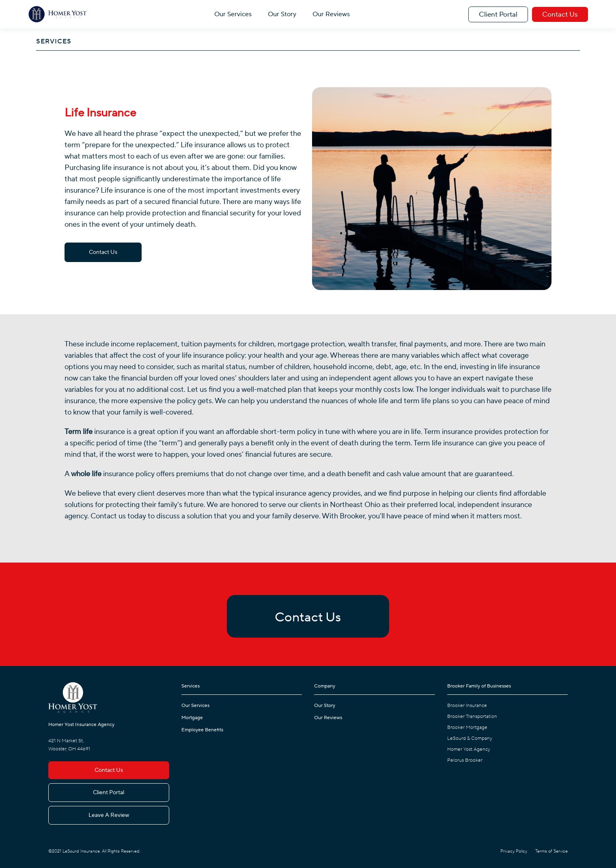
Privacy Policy (514, 851)
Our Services (233, 14)
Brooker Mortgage (467, 727)
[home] (57, 14)
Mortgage (192, 718)
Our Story (282, 14)
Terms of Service (551, 851)
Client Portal (498, 15)
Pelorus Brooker (465, 760)
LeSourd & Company (470, 738)
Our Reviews (331, 14)
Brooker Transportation (472, 717)
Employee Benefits (202, 730)
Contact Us (560, 15)
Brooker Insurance (467, 706)
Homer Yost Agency (469, 749)
